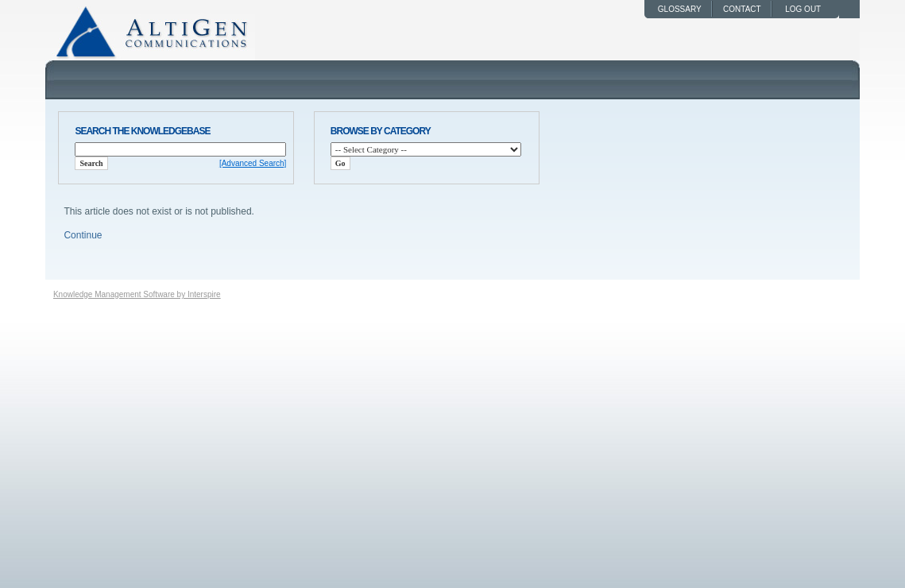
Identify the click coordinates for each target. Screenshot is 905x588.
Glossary (680, 9)
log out (805, 9)
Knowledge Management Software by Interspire (137, 294)
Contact (742, 9)
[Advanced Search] (253, 163)
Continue (83, 235)
